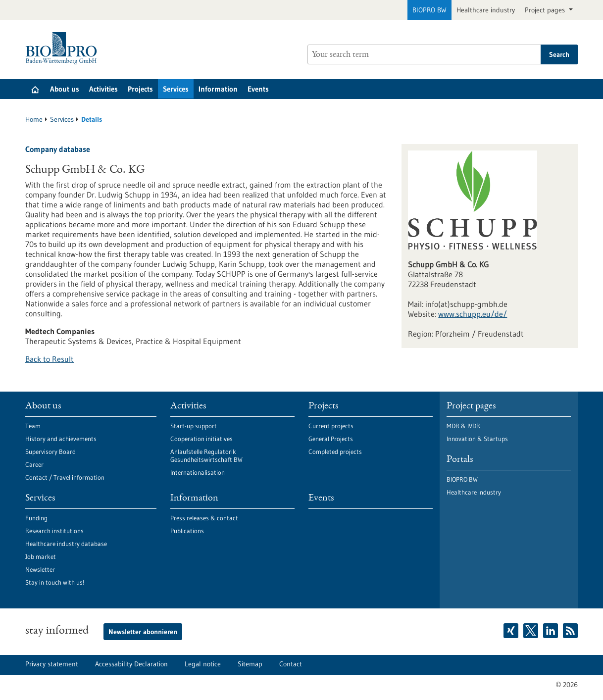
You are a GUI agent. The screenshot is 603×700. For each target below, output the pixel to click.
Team (33, 426)
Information (218, 89)
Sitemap (250, 664)
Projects (140, 89)
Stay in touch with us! (55, 582)
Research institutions (54, 531)
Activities (103, 89)
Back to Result (50, 359)
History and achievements (61, 439)
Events (258, 89)
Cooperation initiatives (201, 439)
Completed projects (335, 451)
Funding (36, 518)
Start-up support (194, 426)
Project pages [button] (546, 10)
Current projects (331, 426)
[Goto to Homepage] (64, 48)
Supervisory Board (50, 451)
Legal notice (203, 664)
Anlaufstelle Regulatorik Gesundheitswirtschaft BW (206, 455)
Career (34, 464)
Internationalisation (198, 472)
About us (65, 89)
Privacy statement (52, 664)
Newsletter (40, 569)
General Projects (331, 439)
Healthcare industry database (66, 544)
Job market (41, 556)
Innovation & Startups (477, 439)
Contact (291, 664)
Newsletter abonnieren (143, 632)
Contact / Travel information (65, 477)
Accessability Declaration (131, 664)
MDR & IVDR (463, 426)
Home (34, 119)
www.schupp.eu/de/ (473, 314)
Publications (187, 531)
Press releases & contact (204, 518)
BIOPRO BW (429, 10)
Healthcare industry (486, 10)
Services (176, 89)
